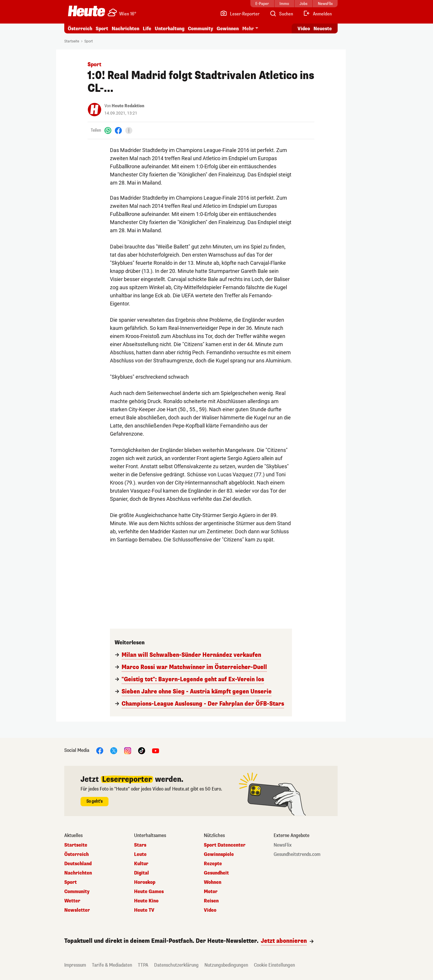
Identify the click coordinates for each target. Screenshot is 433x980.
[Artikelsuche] (281, 14)
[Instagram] (128, 750)
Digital (141, 873)
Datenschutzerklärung (176, 965)
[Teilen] (129, 130)
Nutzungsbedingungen (226, 965)
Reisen (211, 901)
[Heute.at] (87, 11)
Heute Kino (146, 901)
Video (210, 910)
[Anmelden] (317, 14)
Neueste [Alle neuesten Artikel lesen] (323, 29)
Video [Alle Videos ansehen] (304, 29)
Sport (102, 29)
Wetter (72, 901)
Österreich (80, 29)
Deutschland (78, 864)
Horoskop (145, 882)
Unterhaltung (170, 29)
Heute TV (144, 910)
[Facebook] (118, 130)
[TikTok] (142, 750)
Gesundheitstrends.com (297, 854)
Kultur (141, 864)
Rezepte (213, 864)
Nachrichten (125, 29)
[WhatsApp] (108, 130)
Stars (140, 845)
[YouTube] (156, 750)
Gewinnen (228, 29)
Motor (211, 892)
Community (201, 29)
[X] (114, 750)
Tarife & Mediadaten (112, 965)
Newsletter (77, 910)
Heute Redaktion (128, 106)
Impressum (75, 965)
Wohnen (213, 882)
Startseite (72, 41)
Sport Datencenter (225, 845)
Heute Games (149, 892)
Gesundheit (216, 873)
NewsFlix (283, 845)
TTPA (143, 965)
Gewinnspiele (219, 854)
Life (147, 29)
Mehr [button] (248, 29)
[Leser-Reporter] (240, 14)
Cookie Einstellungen (274, 965)
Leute (140, 854)
